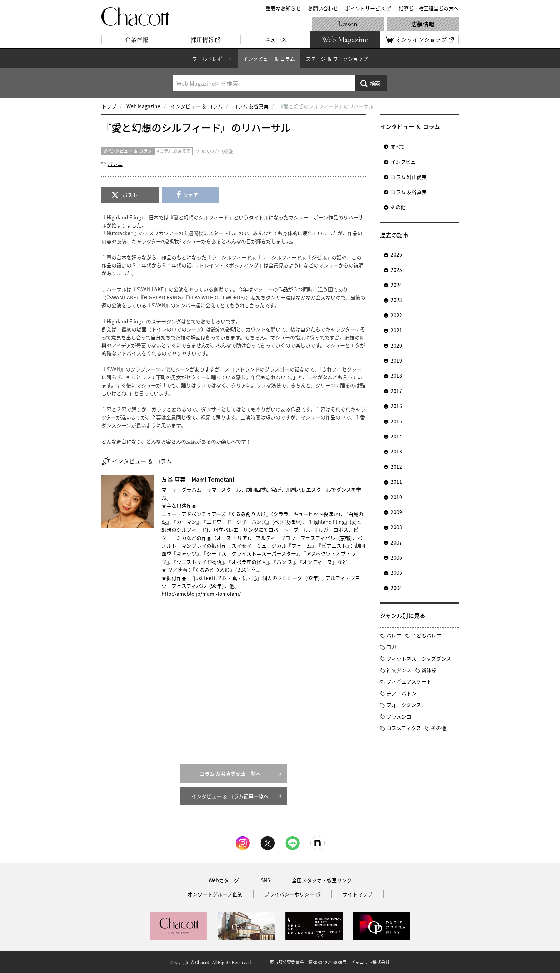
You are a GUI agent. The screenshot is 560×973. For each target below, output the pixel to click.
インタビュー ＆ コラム (269, 59)
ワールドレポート (212, 59)
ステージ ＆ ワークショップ (337, 59)
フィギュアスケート (409, 681)
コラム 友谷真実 (251, 106)
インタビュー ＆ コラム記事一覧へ (230, 796)
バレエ (115, 164)
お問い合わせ (323, 8)
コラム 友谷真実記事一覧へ (230, 774)
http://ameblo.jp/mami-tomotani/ (201, 594)
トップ (109, 106)
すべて (398, 147)
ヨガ (391, 647)
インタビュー (406, 162)
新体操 (429, 670)
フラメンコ (399, 716)
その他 (398, 207)
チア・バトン (401, 693)
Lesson (348, 24)
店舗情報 (423, 24)
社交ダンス (399, 670)
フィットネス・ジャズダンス (419, 659)
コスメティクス (404, 728)
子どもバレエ (426, 635)
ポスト (130, 195)
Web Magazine (143, 106)
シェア (191, 195)
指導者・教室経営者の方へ (429, 8)
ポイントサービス (365, 8)
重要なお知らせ (283, 8)
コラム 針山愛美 (409, 177)
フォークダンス (404, 705)
